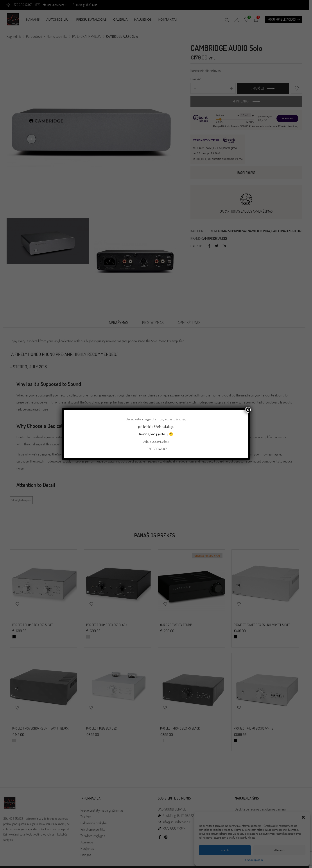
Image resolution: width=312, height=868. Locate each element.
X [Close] (248, 410)
